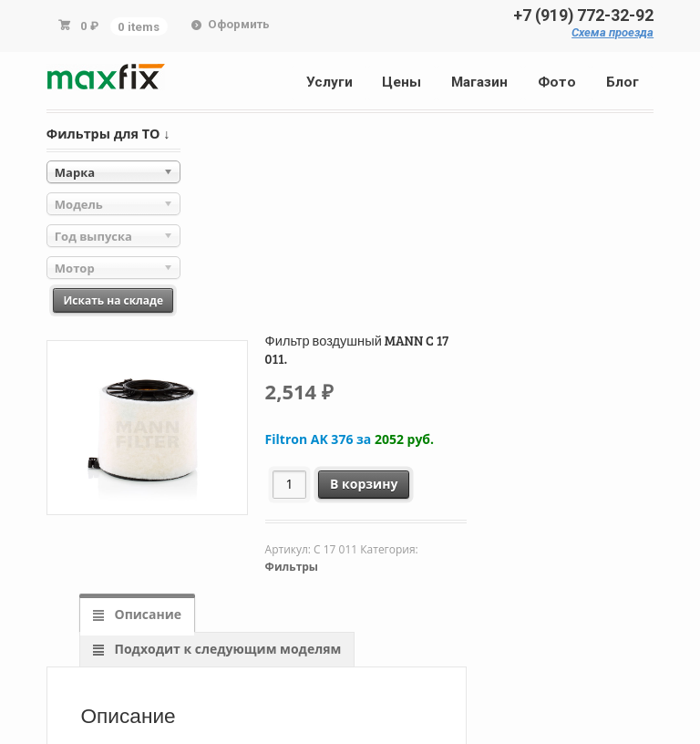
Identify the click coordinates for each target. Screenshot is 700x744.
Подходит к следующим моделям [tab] (226, 649)
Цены (401, 82)
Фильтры (292, 567)
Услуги (329, 82)
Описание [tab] (146, 614)
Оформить (239, 24)
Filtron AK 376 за (350, 439)
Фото (557, 82)
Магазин (479, 82)
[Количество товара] (289, 485)
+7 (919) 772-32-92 (583, 15)
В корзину (364, 484)
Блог (623, 82)
